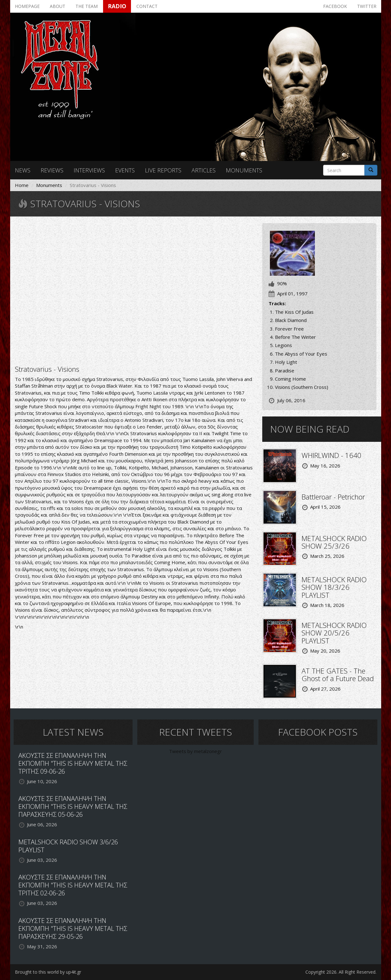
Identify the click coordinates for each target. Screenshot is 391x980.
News (23, 170)
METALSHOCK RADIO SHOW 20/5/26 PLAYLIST (334, 633)
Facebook (335, 6)
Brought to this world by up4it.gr (48, 972)
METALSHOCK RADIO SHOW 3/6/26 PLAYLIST (68, 846)
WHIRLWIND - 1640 (332, 455)
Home (22, 185)
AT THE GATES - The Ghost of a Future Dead (338, 674)
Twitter (367, 6)
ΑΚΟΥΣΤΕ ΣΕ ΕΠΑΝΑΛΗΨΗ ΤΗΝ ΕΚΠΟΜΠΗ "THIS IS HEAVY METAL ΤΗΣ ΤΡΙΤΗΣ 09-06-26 (73, 763)
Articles (204, 170)
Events (125, 170)
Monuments (244, 170)
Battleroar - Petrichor (333, 497)
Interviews (89, 170)
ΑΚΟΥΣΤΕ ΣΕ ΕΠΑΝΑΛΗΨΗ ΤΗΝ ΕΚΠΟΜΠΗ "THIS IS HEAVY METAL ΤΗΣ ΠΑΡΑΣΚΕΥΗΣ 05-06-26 (73, 806)
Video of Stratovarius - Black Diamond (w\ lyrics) (134, 290)
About (58, 6)
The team (87, 6)
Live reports (163, 170)
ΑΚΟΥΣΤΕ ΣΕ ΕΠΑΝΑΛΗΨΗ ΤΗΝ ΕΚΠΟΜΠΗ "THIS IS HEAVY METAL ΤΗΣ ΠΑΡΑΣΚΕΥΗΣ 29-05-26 (73, 928)
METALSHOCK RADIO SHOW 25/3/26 (334, 542)
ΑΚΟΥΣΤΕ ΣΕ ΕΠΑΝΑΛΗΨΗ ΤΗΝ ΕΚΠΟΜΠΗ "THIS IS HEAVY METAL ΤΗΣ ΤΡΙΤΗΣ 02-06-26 (73, 885)
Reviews (52, 170)
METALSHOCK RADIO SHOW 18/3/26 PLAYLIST (334, 587)
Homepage (27, 6)
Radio (117, 6)
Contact (147, 6)
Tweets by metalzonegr (195, 751)
